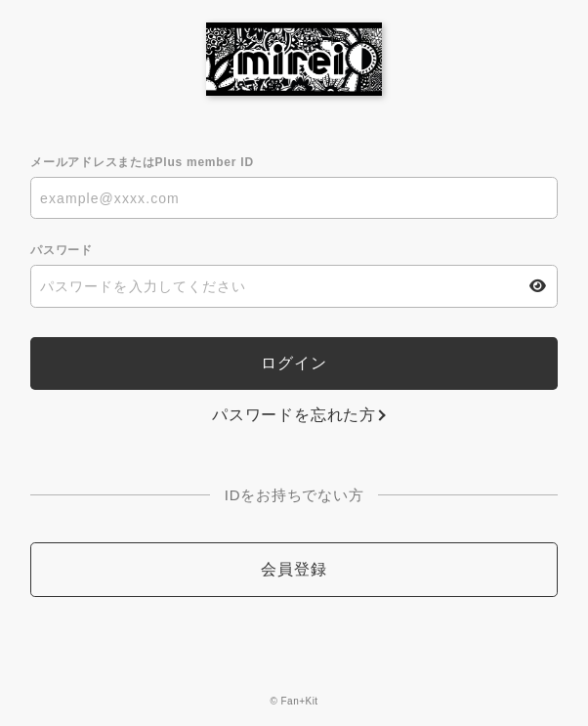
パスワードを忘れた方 (294, 415)
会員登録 (294, 569)
